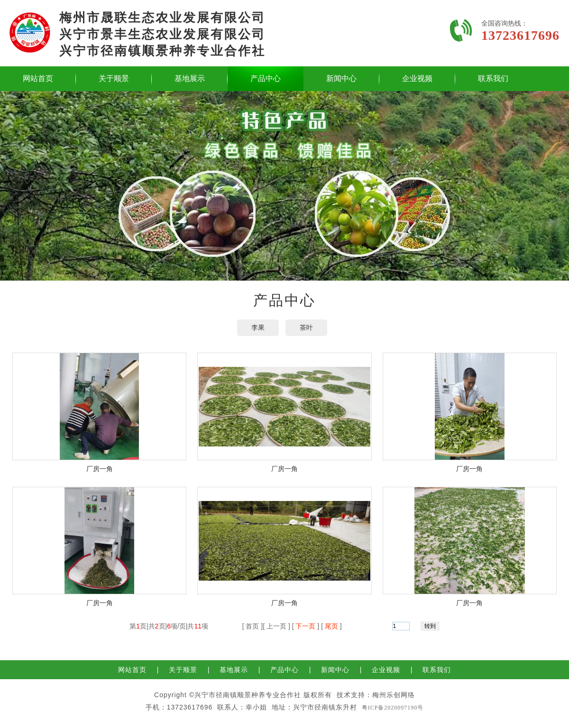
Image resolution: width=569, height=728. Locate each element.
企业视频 (417, 78)
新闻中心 (341, 78)
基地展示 (190, 78)
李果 (258, 328)
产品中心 (266, 78)
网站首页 (38, 78)
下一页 (306, 626)
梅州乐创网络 (394, 695)
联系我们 (493, 78)
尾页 (331, 626)
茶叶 (306, 328)
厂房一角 (100, 469)
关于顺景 (114, 78)
